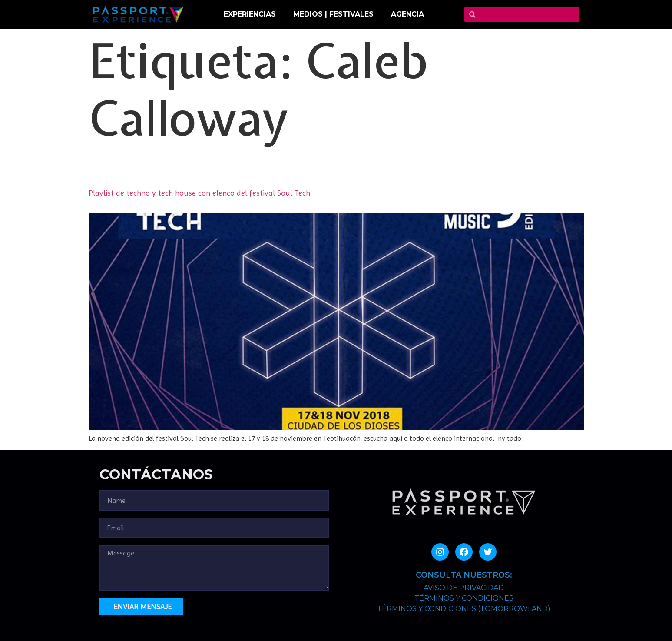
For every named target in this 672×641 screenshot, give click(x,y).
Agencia (407, 14)
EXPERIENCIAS (250, 14)
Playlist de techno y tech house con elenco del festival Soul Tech (199, 193)
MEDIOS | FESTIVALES (333, 14)
